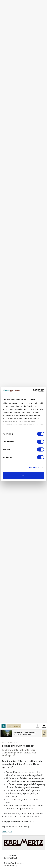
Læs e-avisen (14, 726)
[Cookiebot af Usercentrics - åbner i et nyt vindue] (33, 390)
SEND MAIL (7, 832)
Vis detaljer (34, 467)
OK (23, 475)
